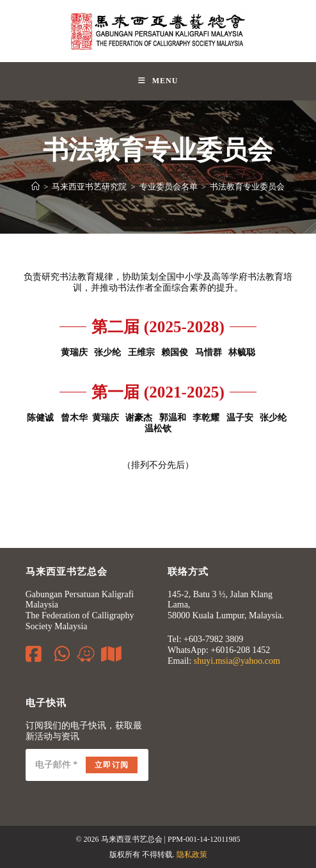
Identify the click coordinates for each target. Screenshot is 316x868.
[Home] (36, 187)
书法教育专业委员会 (247, 187)
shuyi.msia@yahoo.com (237, 661)
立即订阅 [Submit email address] (112, 765)
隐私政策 (192, 855)
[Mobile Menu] (158, 81)
